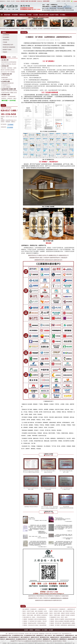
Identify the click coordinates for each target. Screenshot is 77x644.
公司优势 (4, 57)
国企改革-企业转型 (44, 15)
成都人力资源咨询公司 (45, 598)
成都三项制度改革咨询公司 (40, 643)
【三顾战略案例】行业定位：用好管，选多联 (58, 617)
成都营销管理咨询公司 (56, 598)
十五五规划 (35, 15)
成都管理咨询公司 (33, 255)
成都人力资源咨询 (44, 258)
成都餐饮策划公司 (53, 255)
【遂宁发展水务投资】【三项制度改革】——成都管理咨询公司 (62, 609)
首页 (2, 15)
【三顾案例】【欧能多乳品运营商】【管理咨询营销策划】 (34, 623)
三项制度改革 (64, 258)
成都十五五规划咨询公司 (13, 643)
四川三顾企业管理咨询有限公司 (13, 29)
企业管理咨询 (6, 35)
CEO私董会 (62, 15)
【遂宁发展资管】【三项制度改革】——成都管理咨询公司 (34, 609)
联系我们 (68, 1)
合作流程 (9, 57)
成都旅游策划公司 (64, 255)
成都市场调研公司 (68, 643)
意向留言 (26, 630)
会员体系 (58, 1)
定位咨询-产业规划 (54, 15)
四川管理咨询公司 (51, 596)
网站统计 (65, 641)
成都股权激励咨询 (49, 260)
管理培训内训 (23, 15)
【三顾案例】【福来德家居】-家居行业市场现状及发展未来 (34, 619)
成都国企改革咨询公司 (23, 643)
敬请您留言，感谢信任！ (11, 122)
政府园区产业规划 (7, 50)
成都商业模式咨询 (58, 260)
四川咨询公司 (31, 643)
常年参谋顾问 (15, 15)
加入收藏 (63, 1)
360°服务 (14, 57)
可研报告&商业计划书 (8, 45)
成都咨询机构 (65, 596)
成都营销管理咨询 (55, 258)
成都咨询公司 (58, 596)
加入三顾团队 (45, 630)
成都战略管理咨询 (34, 258)
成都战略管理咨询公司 (34, 598)
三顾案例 (22, 29)
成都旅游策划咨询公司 (59, 643)
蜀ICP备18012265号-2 (48, 641)
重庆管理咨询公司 (42, 596)
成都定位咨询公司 (43, 255)
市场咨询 (5, 52)
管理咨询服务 (7, 15)
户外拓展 (29, 15)
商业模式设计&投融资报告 (9, 47)
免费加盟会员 (38, 630)
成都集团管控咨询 (39, 260)
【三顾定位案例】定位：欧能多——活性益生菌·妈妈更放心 (34, 617)
